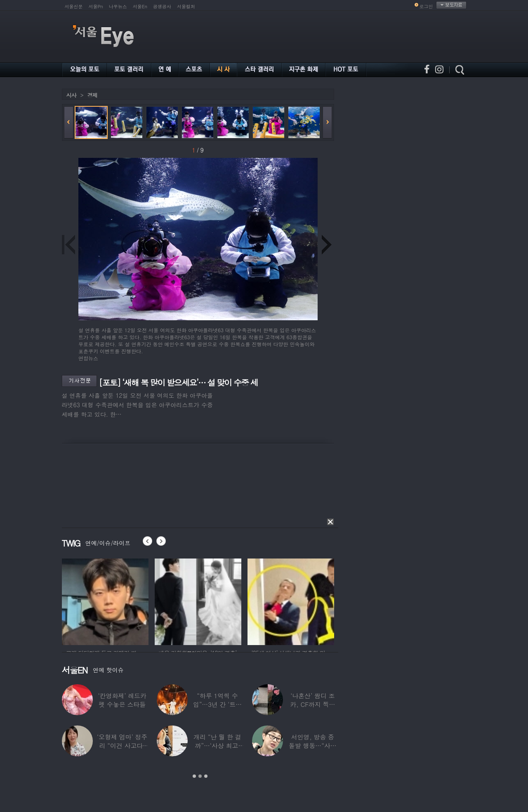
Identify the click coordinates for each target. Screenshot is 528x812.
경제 (92, 95)
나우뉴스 (118, 6)
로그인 (426, 6)
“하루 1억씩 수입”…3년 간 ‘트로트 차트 (217, 704)
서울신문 (74, 6)
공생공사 (162, 6)
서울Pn (96, 6)
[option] (105, 601)
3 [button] (206, 776)
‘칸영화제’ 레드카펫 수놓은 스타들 (122, 700)
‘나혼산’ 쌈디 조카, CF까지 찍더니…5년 (312, 704)
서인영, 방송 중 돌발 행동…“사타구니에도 (313, 745)
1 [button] (194, 776)
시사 (71, 95)
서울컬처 (186, 6)
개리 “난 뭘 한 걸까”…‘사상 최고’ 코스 (217, 745)
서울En (140, 6)
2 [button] (200, 776)
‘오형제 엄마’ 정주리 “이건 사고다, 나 (122, 745)
